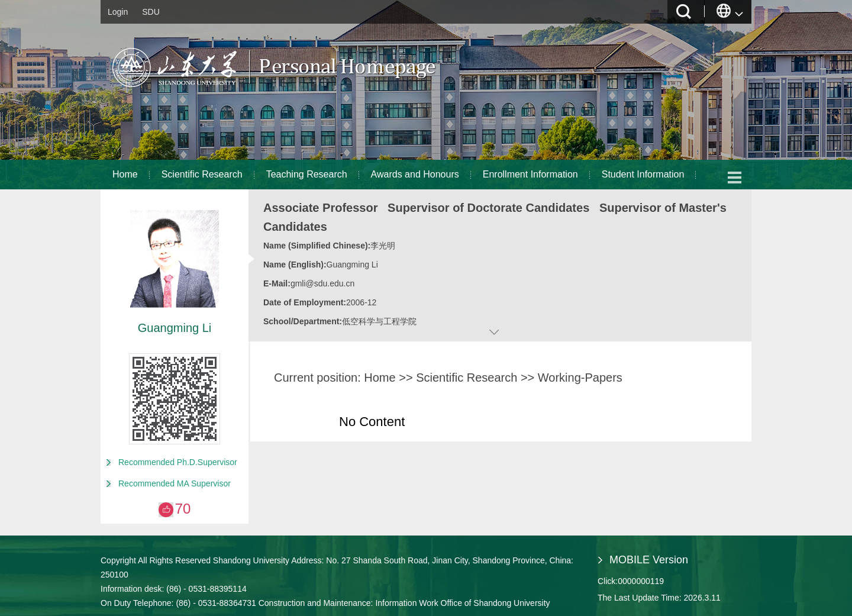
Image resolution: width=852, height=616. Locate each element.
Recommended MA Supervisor (175, 483)
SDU (151, 12)
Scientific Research (202, 174)
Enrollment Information (530, 174)
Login (118, 12)
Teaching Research (307, 174)
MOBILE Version (649, 560)
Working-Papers (580, 378)
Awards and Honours (415, 174)
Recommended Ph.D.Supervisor (178, 462)
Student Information (643, 174)
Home (125, 174)
